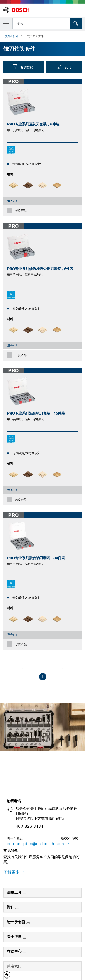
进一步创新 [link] (17, 922)
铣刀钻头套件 (35, 36)
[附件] (17, 908)
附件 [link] (11, 907)
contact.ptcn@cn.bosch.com (36, 844)
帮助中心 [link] (15, 951)
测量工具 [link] (15, 892)
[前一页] (23, 667)
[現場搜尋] (76, 24)
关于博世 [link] (15, 937)
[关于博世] (24, 938)
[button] (7, 976)
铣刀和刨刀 (11, 36)
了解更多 (12, 872)
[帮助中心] (24, 953)
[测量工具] (24, 894)
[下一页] (62, 667)
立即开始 (43, 775)
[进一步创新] (28, 923)
